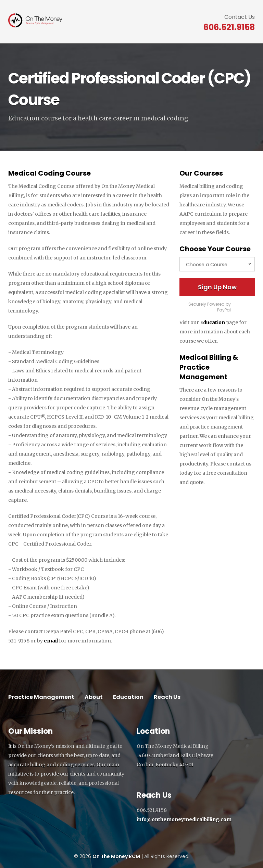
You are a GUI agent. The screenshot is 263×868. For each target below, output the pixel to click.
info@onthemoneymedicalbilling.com (184, 819)
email (51, 641)
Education (212, 322)
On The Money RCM (116, 856)
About (94, 697)
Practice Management (41, 697)
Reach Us (167, 697)
